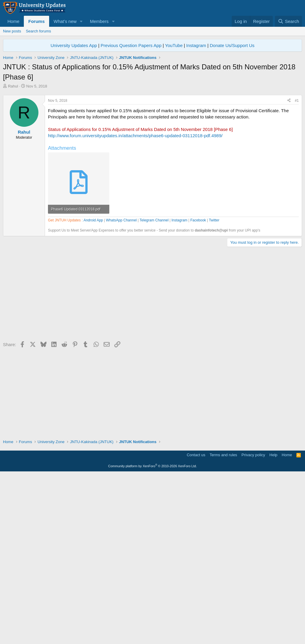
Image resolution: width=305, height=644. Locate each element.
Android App (93, 390)
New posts (12, 31)
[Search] (288, 21)
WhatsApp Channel (121, 390)
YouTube (174, 45)
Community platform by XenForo (152, 636)
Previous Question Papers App (131, 45)
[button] (81, 21)
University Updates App (74, 45)
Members (99, 21)
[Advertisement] (152, 134)
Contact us (196, 625)
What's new (65, 21)
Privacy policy (253, 625)
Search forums (39, 31)
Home (13, 21)
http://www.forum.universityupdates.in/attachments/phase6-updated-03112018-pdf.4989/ (135, 219)
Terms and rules (223, 625)
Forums (36, 21)
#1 (297, 184)
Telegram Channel (154, 390)
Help (274, 625)
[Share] (289, 184)
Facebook (198, 390)
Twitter (214, 390)
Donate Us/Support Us (232, 45)
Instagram (196, 45)
